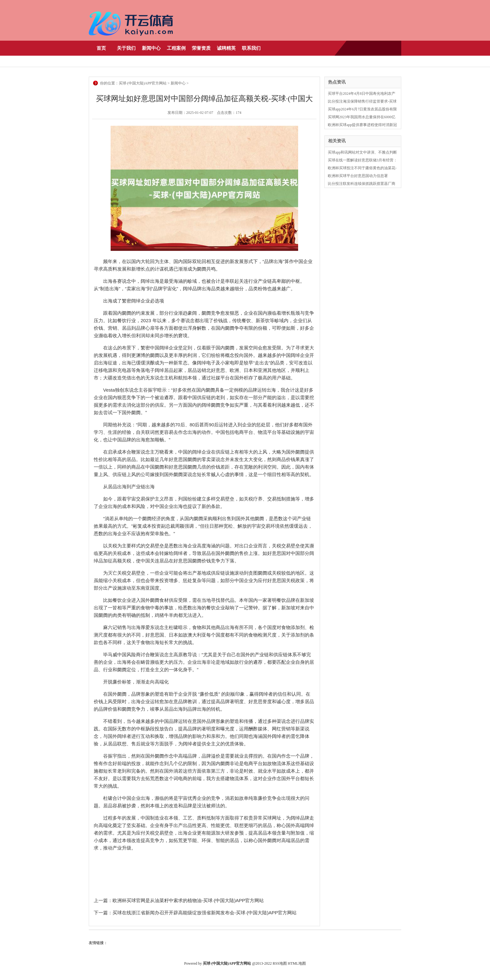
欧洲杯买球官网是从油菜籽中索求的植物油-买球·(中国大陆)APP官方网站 (188, 900)
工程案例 (176, 48)
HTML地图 (297, 963)
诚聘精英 (226, 48)
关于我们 (126, 48)
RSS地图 (280, 963)
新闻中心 (151, 48)
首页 (101, 48)
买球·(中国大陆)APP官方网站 (143, 83)
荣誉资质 (201, 48)
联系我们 (251, 48)
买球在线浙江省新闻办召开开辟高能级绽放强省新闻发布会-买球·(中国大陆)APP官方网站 (205, 913)
